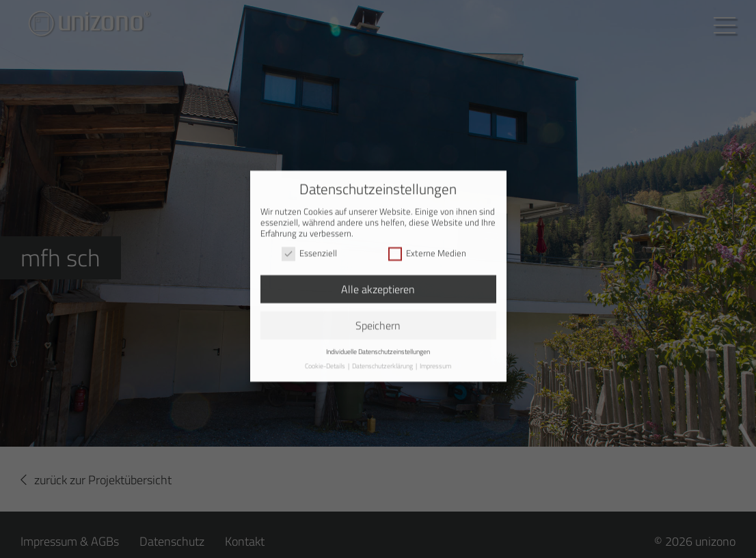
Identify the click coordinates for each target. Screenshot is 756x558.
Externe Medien (427, 247)
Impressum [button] (435, 360)
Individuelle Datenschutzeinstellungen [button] (378, 345)
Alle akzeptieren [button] (378, 283)
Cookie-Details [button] (326, 360)
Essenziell (309, 247)
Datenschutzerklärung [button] (383, 360)
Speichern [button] (378, 320)
